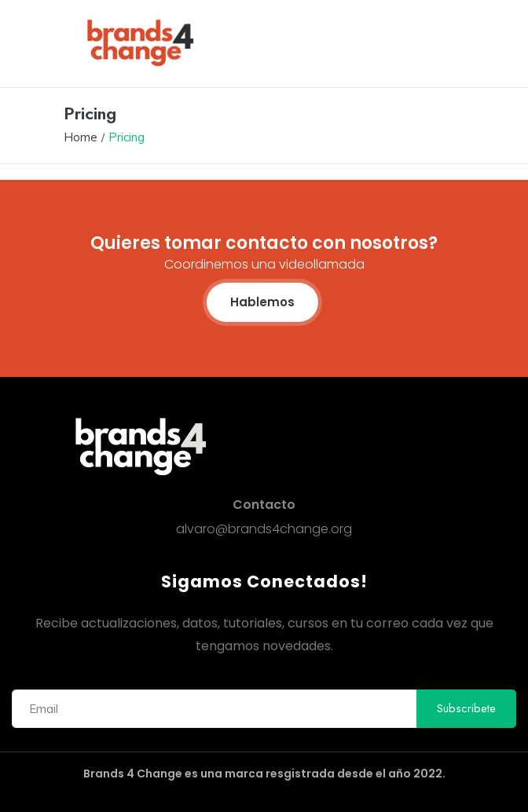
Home (81, 137)
